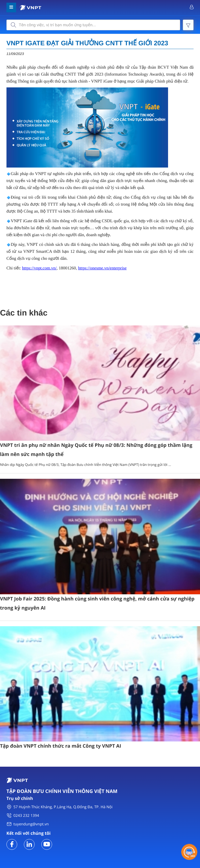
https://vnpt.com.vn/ (39, 268)
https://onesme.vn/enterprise (102, 268)
